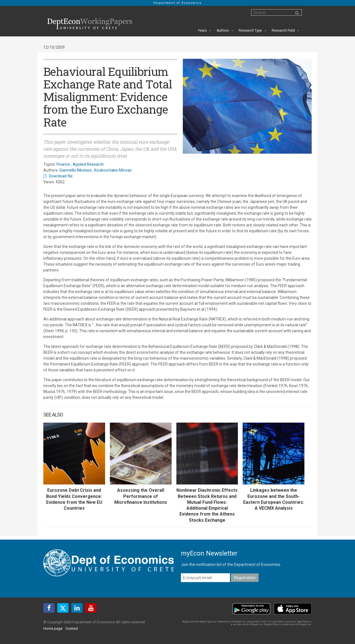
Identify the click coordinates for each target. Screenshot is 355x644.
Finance (63, 164)
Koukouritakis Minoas (113, 170)
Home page (53, 628)
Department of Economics (177, 3)
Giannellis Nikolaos (75, 170)
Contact (72, 628)
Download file (61, 176)
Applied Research (88, 164)
